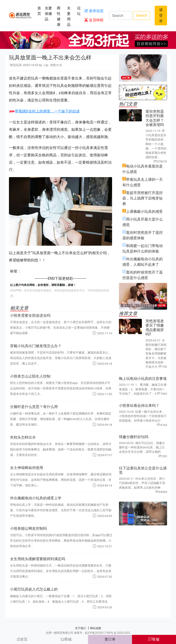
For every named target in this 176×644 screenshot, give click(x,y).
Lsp (46, 65)
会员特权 (94, 20)
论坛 (79, 11)
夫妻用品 (69, 16)
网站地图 (96, 628)
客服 (154, 639)
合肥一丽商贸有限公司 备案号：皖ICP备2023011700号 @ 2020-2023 (88, 633)
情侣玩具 (16, 65)
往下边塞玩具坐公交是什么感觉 (143, 470)
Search (142, 15)
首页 (39, 11)
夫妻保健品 (48, 14)
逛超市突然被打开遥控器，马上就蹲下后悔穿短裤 (143, 198)
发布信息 (94, 11)
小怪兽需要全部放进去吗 (30, 315)
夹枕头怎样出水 (23, 437)
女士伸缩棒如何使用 (27, 468)
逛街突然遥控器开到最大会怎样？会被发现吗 (155, 118)
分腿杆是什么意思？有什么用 (34, 407)
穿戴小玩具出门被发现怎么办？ (36, 346)
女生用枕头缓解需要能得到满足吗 (38, 559)
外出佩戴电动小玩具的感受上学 (36, 498)
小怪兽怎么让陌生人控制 (30, 376)
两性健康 (59, 16)
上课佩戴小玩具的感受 (144, 212)
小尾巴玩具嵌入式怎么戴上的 (34, 589)
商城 (66, 639)
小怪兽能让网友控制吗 (28, 528)
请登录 (161, 15)
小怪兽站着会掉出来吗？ (139, 406)
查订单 (110, 639)
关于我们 (80, 628)
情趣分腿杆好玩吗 (134, 437)
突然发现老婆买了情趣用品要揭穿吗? (155, 328)
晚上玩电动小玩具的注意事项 (143, 379)
